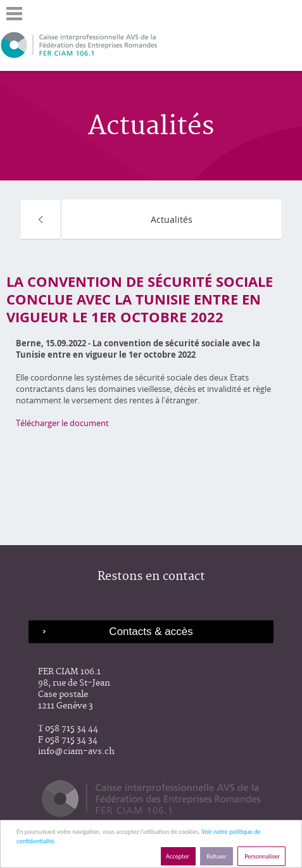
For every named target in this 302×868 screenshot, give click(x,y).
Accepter (178, 856)
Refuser (217, 856)
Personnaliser (261, 856)
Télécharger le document (62, 423)
